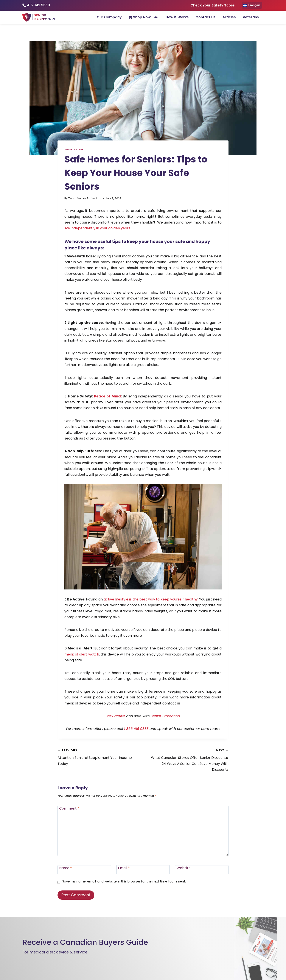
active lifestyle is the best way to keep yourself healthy (151, 599)
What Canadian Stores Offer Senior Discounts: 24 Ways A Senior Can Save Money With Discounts (187, 760)
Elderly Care (74, 149)
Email (124, 868)
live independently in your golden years (97, 228)
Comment (69, 809)
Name (66, 868)
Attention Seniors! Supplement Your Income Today (99, 757)
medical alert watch (82, 654)
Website (184, 868)
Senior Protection (165, 716)
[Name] (84, 870)
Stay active (115, 716)
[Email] (143, 870)
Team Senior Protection (85, 198)
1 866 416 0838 (136, 729)
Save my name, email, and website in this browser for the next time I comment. (124, 882)
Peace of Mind (107, 396)
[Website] (202, 870)
